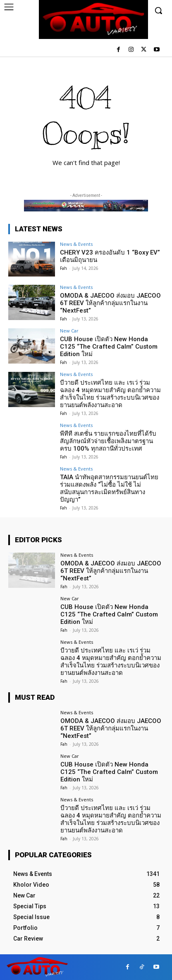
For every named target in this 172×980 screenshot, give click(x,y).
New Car (69, 331)
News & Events (76, 244)
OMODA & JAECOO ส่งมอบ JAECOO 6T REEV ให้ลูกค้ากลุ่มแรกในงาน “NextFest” (110, 303)
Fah (63, 268)
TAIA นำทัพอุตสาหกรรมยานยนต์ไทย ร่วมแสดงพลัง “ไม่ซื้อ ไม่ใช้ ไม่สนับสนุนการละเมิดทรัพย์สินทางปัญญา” (109, 488)
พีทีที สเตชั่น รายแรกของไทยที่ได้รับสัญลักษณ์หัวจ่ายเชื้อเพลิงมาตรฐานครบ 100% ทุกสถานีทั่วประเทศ (108, 441)
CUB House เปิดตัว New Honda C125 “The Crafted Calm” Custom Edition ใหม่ (109, 347)
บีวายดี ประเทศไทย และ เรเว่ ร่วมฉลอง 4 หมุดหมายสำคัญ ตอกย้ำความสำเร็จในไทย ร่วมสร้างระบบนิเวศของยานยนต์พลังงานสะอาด (110, 394)
